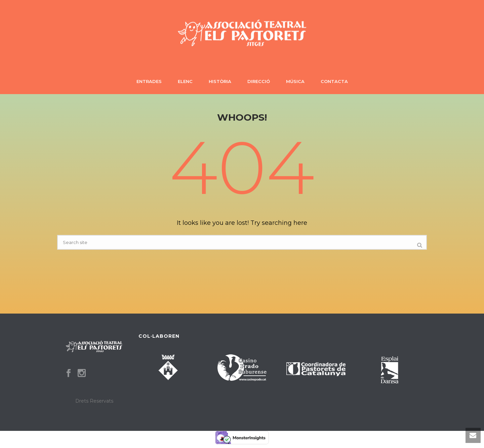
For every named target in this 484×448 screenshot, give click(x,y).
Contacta (334, 81)
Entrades (149, 81)
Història (220, 81)
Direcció (259, 81)
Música (295, 81)
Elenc (185, 81)
